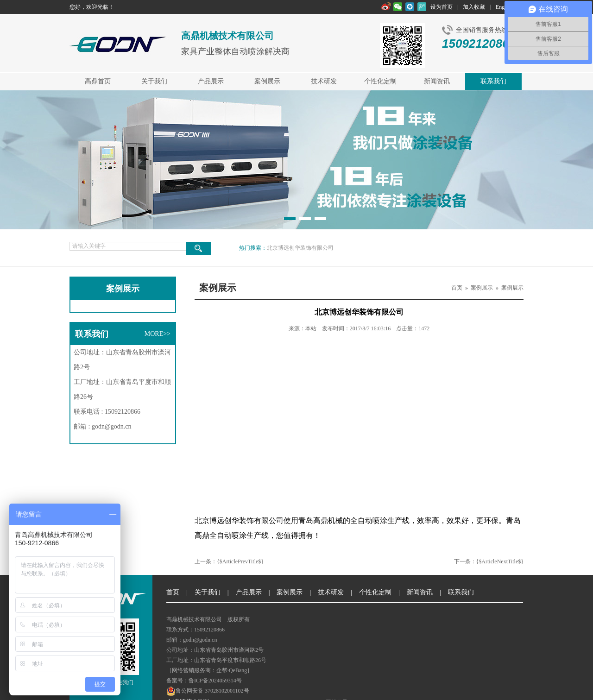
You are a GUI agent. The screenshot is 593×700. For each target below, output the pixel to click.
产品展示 (211, 81)
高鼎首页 (98, 81)
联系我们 (493, 81)
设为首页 (442, 7)
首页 (457, 288)
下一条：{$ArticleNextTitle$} (489, 561)
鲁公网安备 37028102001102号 (208, 691)
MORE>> (158, 334)
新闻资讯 (437, 81)
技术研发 (324, 81)
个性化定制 (380, 81)
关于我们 (154, 81)
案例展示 (267, 81)
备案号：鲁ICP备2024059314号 (204, 681)
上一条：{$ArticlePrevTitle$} (229, 561)
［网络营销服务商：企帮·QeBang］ (209, 670)
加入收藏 (474, 7)
